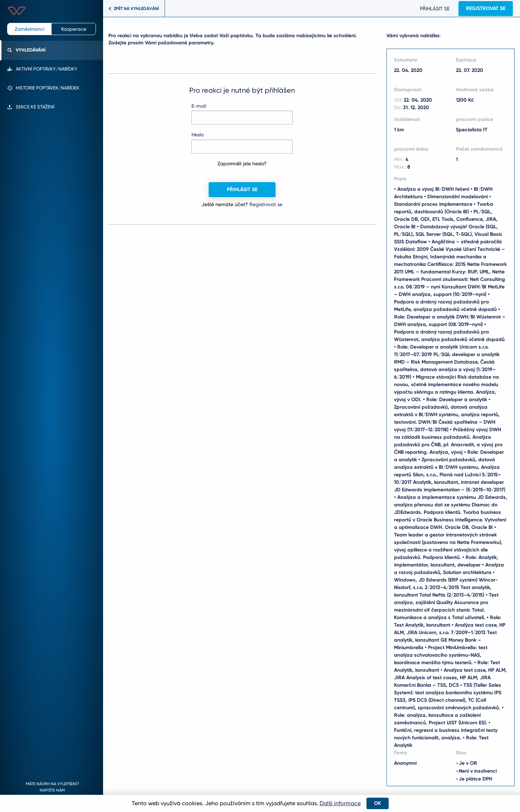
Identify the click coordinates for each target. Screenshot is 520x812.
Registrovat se (484, 8)
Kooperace (74, 29)
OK (378, 803)
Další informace (340, 803)
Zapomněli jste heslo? (242, 164)
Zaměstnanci (30, 29)
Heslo (198, 135)
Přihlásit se (433, 9)
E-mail (199, 106)
